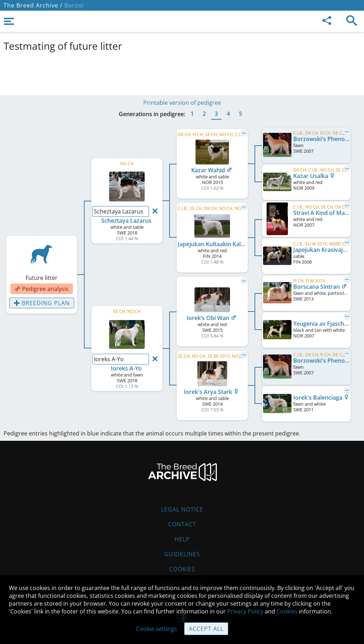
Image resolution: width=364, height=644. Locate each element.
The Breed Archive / (33, 5)
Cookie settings (157, 629)
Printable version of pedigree (182, 103)
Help (182, 539)
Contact (182, 524)
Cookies (182, 569)
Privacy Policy (245, 611)
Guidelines (182, 554)
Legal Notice (182, 509)
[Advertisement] (176, 72)
